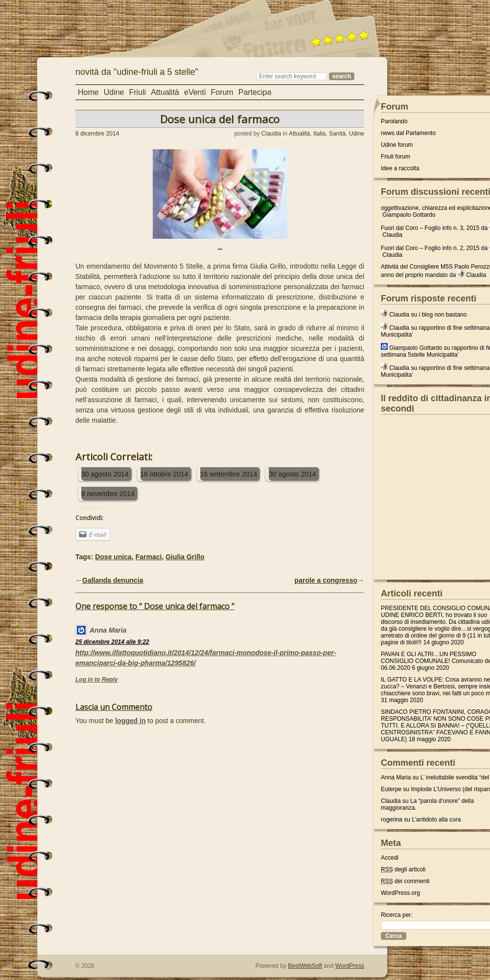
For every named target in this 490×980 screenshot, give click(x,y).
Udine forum (397, 145)
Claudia (271, 134)
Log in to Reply (97, 680)
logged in (130, 721)
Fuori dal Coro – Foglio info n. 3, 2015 (430, 228)
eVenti (195, 92)
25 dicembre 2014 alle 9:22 (112, 642)
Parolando (394, 121)
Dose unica (113, 557)
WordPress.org (400, 893)
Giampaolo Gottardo (409, 215)
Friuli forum (396, 157)
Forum (222, 92)
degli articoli (403, 869)
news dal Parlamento (408, 133)
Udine (114, 92)
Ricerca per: (397, 915)
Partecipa (255, 92)
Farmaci (149, 557)
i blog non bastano (443, 315)
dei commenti (405, 881)
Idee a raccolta (400, 168)
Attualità (165, 92)
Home (88, 92)
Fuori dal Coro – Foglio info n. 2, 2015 (430, 248)
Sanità (337, 134)
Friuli (138, 92)
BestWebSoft (305, 966)
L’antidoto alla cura (436, 820)
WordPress (350, 966)
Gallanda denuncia (113, 580)
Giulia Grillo (185, 557)
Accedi (390, 858)
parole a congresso (326, 580)
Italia (319, 134)
